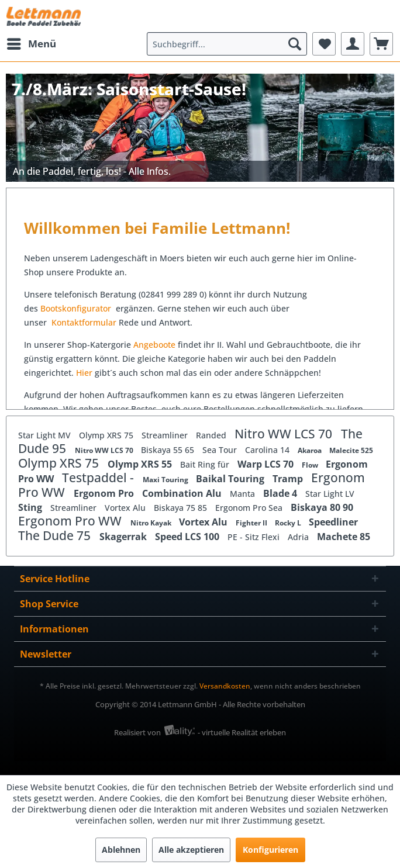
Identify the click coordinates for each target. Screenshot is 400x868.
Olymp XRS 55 (141, 464)
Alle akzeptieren (191, 850)
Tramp (289, 479)
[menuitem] (31, 44)
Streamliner (166, 435)
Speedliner (333, 522)
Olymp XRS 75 (107, 435)
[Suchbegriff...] (227, 44)
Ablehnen (121, 850)
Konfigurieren (270, 850)
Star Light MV (46, 435)
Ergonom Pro (105, 493)
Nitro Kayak (152, 523)
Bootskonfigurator (77, 308)
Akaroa (311, 450)
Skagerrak (124, 537)
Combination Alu (183, 493)
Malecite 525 (351, 450)
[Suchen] (295, 44)
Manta (244, 494)
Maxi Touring (166, 480)
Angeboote (154, 345)
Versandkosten (225, 686)
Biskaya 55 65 (169, 450)
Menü (32, 42)
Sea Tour (221, 450)
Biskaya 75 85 (182, 508)
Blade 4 (281, 493)
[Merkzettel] (324, 44)
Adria (299, 537)
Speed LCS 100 (188, 537)
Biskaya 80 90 (322, 507)
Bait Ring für (206, 464)
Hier (85, 373)
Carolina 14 (268, 450)
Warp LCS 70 (267, 464)
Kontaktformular (84, 322)
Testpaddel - (99, 478)
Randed (212, 435)
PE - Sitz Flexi (255, 537)
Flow (311, 465)
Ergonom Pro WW (71, 521)
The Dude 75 (56, 535)
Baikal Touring (231, 479)
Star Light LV (330, 494)
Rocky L (289, 523)
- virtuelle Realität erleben (242, 732)
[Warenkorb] (381, 44)
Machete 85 (344, 537)
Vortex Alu (126, 508)
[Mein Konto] (353, 44)
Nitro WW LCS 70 (285, 434)
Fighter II (252, 523)
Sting (31, 507)
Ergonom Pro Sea (250, 508)
